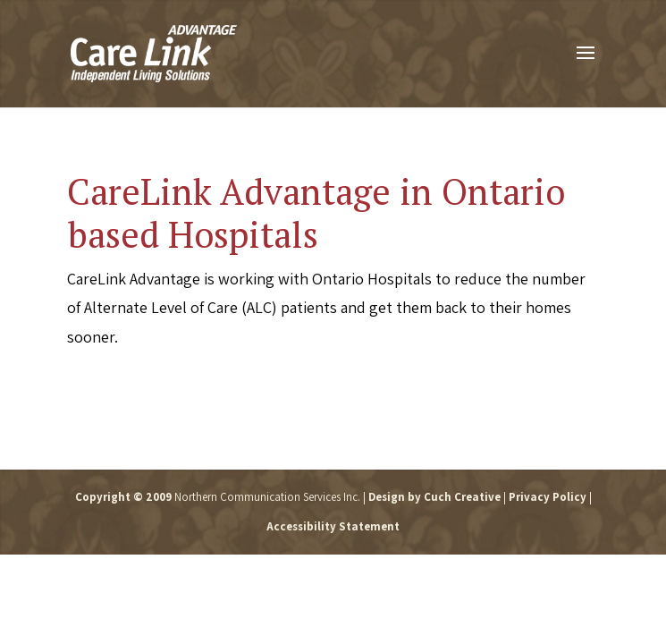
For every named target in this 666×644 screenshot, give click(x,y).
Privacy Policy (548, 497)
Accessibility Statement (333, 526)
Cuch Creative (462, 497)
